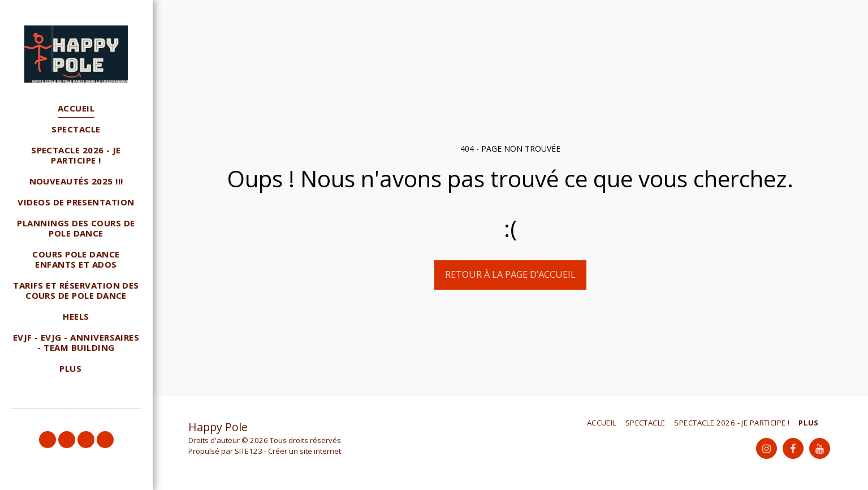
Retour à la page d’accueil (510, 274)
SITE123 (249, 451)
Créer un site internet (305, 451)
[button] (47, 440)
